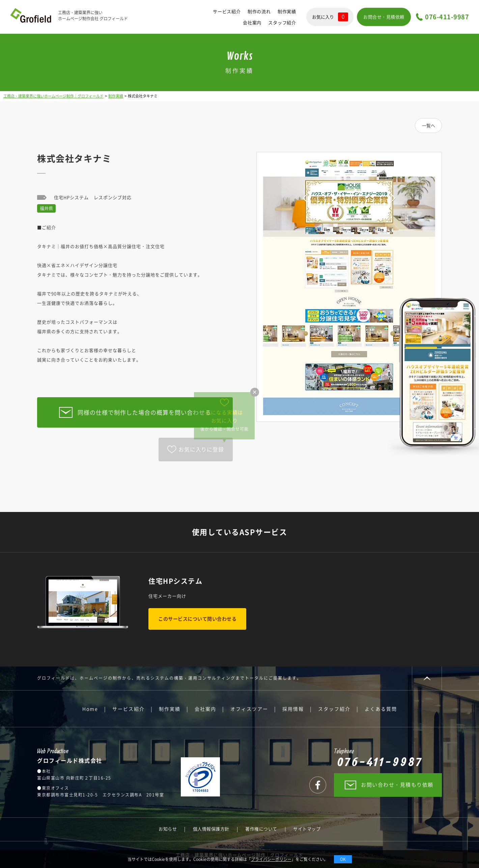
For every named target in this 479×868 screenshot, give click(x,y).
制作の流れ (259, 11)
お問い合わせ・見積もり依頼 (397, 785)
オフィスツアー (249, 709)
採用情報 (293, 709)
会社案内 (252, 22)
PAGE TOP (427, 678)
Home (90, 709)
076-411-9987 (447, 17)
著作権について (261, 829)
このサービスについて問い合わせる (197, 619)
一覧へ (429, 125)
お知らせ (168, 829)
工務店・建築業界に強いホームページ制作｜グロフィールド (53, 96)
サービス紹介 (227, 11)
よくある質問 (381, 709)
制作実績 (287, 11)
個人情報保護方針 (211, 829)
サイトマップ (307, 829)
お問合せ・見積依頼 (384, 17)
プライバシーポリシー (271, 859)
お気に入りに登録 (201, 449)
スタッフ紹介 (282, 22)
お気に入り (330, 17)
